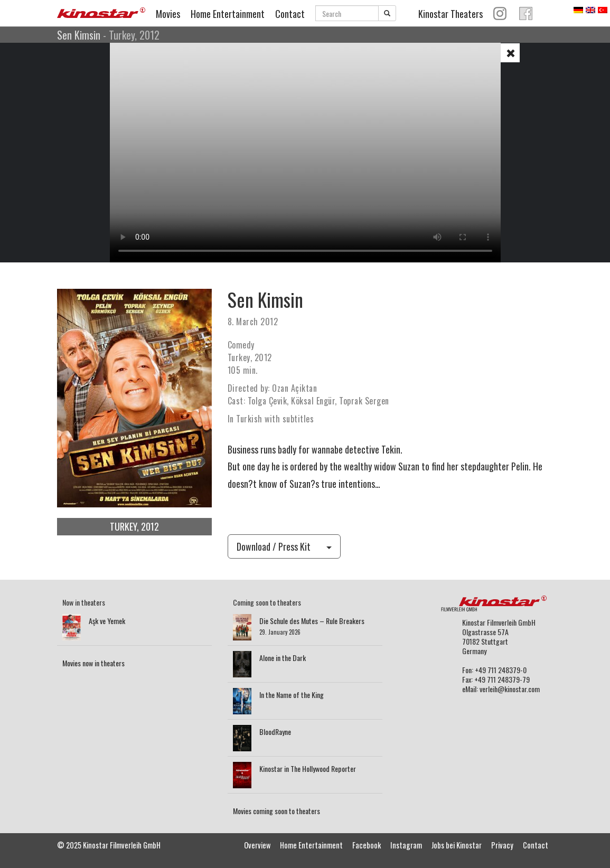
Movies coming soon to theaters (276, 811)
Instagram (406, 845)
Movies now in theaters (93, 663)
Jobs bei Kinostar (457, 845)
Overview (257, 845)
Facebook (367, 845)
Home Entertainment (228, 14)
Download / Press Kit (284, 546)
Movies (168, 14)
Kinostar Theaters (451, 14)
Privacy (502, 845)
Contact (290, 14)
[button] (510, 53)
